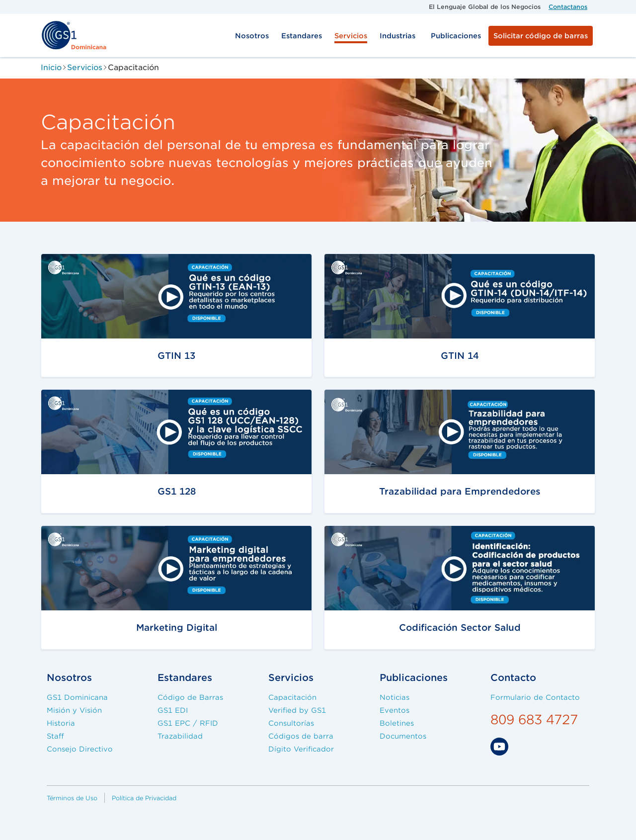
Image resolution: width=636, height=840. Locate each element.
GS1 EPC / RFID (188, 723)
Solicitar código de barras (541, 36)
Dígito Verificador (301, 749)
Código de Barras (190, 697)
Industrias (397, 36)
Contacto (513, 678)
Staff (55, 736)
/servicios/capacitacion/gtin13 (114, 261)
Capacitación (292, 697)
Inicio (51, 67)
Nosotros (252, 36)
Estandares (302, 36)
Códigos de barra (301, 736)
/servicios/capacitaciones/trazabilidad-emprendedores (455, 396)
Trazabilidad (180, 736)
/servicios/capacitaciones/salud (399, 533)
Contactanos (568, 7)
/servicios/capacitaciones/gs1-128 (122, 396)
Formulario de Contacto (535, 697)
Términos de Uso (72, 798)
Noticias (395, 697)
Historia (61, 723)
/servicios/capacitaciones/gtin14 (402, 261)
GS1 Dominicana (77, 697)
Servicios (351, 36)
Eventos (395, 710)
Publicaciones (456, 36)
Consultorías (291, 723)
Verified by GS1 (297, 710)
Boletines (397, 723)
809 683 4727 (534, 719)
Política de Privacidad (144, 798)
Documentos (403, 736)
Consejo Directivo (80, 749)
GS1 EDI (173, 710)
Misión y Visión (74, 710)
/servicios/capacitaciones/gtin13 (119, 533)
